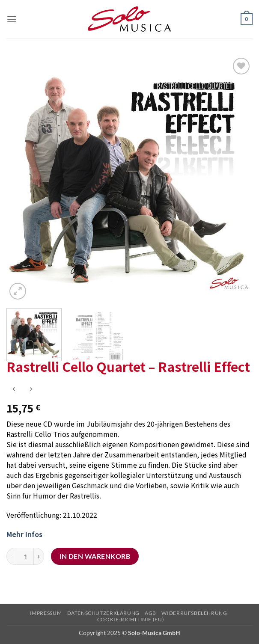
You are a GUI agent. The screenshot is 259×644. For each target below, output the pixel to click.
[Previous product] (31, 389)
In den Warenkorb (95, 556)
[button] (12, 19)
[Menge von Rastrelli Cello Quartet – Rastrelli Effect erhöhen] (39, 556)
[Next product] (14, 389)
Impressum (46, 613)
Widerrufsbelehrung (194, 613)
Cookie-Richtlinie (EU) (131, 619)
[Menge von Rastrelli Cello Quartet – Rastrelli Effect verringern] (12, 556)
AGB (150, 613)
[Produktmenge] (25, 556)
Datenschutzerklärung (103, 613)
